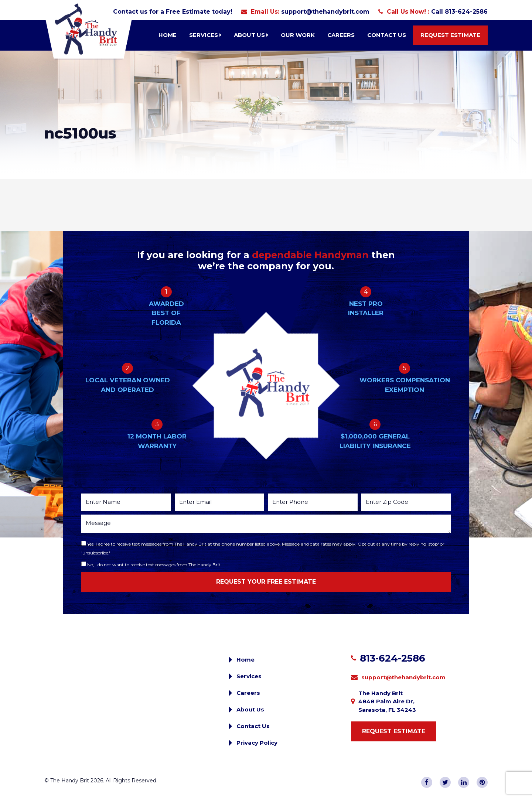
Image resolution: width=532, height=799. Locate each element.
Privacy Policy (257, 743)
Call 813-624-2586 (459, 12)
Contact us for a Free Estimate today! (173, 12)
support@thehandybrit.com (325, 12)
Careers (341, 35)
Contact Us (387, 35)
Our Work (298, 35)
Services (205, 35)
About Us (251, 35)
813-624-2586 (393, 658)
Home (168, 35)
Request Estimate (450, 35)
